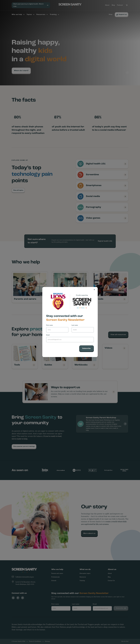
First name (49, 325)
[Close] (95, 290)
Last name (75, 325)
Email (48, 335)
